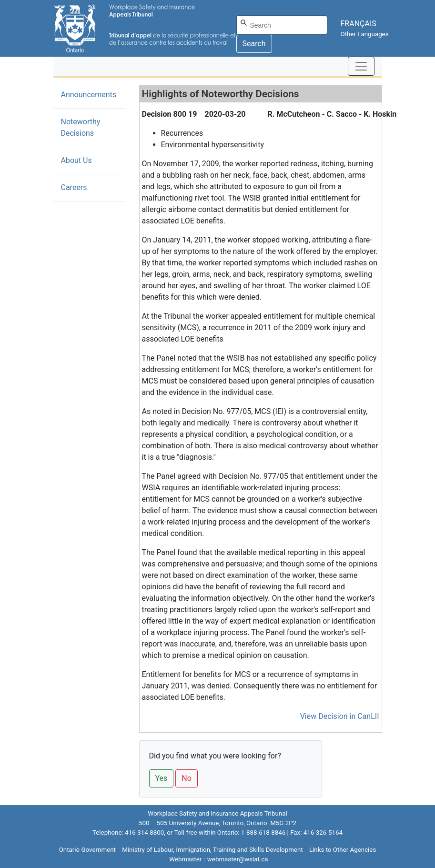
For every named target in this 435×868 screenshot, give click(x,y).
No (187, 778)
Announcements (89, 95)
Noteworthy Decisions (92, 127)
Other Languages (365, 34)
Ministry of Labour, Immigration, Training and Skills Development (212, 850)
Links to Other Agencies (343, 850)
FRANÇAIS (359, 24)
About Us (76, 160)
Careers (74, 187)
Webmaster (185, 859)
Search (254, 44)
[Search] (282, 25)
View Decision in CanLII (340, 716)
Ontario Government (87, 850)
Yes (162, 778)
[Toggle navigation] (361, 66)
